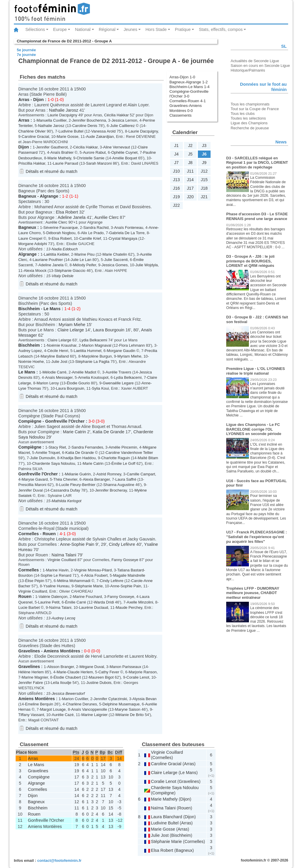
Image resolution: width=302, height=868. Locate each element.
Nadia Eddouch (65, 249)
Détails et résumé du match (51, 171)
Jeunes (130, 29)
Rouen (49, 534)
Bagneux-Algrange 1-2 (189, 82)
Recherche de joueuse (250, 128)
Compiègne (30, 421)
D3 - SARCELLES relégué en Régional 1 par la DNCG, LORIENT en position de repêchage (257, 163)
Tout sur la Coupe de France (255, 109)
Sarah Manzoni (99, 163)
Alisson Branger (61, 667)
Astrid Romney (109, 474)
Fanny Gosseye (125, 560)
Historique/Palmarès (248, 70)
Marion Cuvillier (75, 699)
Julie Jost (59, 362)
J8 (190, 163)
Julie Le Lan (81, 260)
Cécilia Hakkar (116, 115)
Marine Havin (57, 570)
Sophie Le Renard (56, 575)
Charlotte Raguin (115, 458)
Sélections (35, 29)
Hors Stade (156, 29)
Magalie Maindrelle (129, 575)
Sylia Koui (100, 388)
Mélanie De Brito (130, 715)
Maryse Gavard (35, 479)
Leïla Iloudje (61, 683)
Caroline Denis (85, 126)
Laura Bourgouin (109, 330)
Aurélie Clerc (106, 217)
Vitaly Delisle (63, 276)
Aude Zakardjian (100, 137)
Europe (60, 29)
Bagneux (27, 196)
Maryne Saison (128, 709)
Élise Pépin (35, 581)
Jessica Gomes (115, 265)
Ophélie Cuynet (124, 152)
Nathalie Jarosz (64, 110)
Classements (181, 115)
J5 (190, 154)
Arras (24, 100)
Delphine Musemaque (121, 704)
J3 (204, 146)
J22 (176, 205)
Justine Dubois (99, 683)
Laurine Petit (49, 602)
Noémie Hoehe (31, 362)
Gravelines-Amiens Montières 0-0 (186, 108)
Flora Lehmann (132, 345)
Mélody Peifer (84, 265)
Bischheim (29, 309)
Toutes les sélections (248, 118)
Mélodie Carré (54, 372)
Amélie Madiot (84, 372)
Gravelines (29, 651)
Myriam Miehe (72, 325)
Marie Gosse (67, 137)
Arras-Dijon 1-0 (182, 77)
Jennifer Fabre (31, 683)
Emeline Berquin (39, 704)
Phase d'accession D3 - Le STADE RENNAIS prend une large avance (257, 216)
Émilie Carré (75, 602)
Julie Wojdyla (147, 265)
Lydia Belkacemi (93, 340)
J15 (204, 180)
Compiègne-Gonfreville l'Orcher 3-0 (189, 94)
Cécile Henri (58, 351)
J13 (176, 180)
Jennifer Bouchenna (89, 120)
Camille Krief (90, 238)
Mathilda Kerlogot (67, 501)
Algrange (49, 196)
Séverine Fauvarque (61, 228)
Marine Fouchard (88, 597)
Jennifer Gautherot (52, 147)
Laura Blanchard (167, 817)
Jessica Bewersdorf (68, 693)
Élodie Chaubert (67, 677)
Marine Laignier (95, 715)
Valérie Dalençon (53, 597)
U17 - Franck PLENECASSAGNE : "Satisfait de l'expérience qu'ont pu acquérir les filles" (257, 537)
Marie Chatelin (115, 254)
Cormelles (29, 534)
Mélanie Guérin (78, 474)
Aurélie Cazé (63, 715)
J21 (204, 197)
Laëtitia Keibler (56, 254)
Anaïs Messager (59, 377)
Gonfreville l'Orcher (65, 421)
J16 (176, 188)
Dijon (38, 100)
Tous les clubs (243, 114)
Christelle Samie (91, 158)
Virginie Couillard (62, 560)
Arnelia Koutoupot (93, 377)
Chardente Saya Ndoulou (54, 463)
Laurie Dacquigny (62, 115)
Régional (107, 29)
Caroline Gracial (36, 137)
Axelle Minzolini (140, 602)
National (83, 29)
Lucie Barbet (29, 607)
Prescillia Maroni (32, 485)
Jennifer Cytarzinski (110, 699)
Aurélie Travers (118, 372)
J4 (176, 154)
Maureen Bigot (101, 677)
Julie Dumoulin (43, 458)
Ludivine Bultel (71, 131)
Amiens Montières (62, 651)
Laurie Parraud (65, 163)
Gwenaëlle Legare (118, 383)
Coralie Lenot (138, 677)
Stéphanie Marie (89, 586)
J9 (204, 163)
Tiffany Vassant (31, 715)
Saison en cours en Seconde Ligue (260, 66)
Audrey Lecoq (63, 618)
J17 (190, 188)
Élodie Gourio (78, 383)
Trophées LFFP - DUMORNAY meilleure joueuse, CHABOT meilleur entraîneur (253, 593)
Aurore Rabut (94, 152)
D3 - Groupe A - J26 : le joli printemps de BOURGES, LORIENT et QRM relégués (250, 261)
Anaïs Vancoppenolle (89, 709)
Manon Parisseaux (125, 667)
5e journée (26, 50)
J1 (176, 146)
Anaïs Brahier (62, 152)
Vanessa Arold (103, 131)
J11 (190, 171)
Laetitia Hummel (88, 351)
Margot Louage (53, 709)
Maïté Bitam (148, 458)
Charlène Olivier (32, 131)
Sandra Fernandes (87, 447)
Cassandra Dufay (65, 490)
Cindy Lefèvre (122, 544)
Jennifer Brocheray (111, 490)
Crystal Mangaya (123, 238)
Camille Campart (141, 474)
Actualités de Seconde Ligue (255, 61)
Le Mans (52, 309)
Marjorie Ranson (143, 672)
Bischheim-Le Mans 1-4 (190, 87)
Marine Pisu (84, 254)
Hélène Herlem (31, 672)
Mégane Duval (92, 667)
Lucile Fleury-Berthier (77, 485)
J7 (176, 163)
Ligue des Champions (249, 123)
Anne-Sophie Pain (77, 544)
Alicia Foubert (96, 575)
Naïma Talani (64, 555)
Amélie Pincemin (123, 447)
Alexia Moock (35, 271)
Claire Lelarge (71, 330)
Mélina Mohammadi (74, 581)
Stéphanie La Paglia (92, 362)
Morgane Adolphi (33, 244)
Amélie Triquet (48, 453)
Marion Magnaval (97, 345)
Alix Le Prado (92, 233)
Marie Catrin (74, 432)
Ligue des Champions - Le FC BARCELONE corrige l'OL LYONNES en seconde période (254, 429)
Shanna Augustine (119, 485)
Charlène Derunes (82, 704)
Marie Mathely (59, 158)
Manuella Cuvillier (52, 120)
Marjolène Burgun (97, 356)
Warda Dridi (104, 602)
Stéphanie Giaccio (70, 271)
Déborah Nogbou (61, 233)
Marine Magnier (35, 677)
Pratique (183, 29)
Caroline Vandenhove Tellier (129, 453)
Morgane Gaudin (121, 351)
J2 (190, 146)
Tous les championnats (250, 104)
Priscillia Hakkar (32, 163)
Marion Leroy (48, 383)
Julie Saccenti (116, 260)
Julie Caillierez (122, 126)
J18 (204, 188)
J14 (190, 180)
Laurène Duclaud (94, 607)
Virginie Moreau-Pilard (93, 570)
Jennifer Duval (31, 490)
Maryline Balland (55, 356)
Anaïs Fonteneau (129, 228)
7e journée (26, 55)
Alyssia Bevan (144, 699)
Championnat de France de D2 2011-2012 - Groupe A (64, 41)
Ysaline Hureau (56, 586)
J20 (190, 197)
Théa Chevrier (65, 479)
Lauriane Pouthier (48, 260)
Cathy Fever (109, 672)
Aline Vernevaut (117, 147)
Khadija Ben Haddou (78, 458)
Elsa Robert (67, 212)
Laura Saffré (126, 479)
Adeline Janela (72, 217)
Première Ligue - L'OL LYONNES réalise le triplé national (256, 371)
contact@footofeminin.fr (59, 860)
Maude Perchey (129, 607)
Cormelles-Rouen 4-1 (188, 101)
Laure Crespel (30, 238)
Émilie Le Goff (123, 463)
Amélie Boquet (125, 158)
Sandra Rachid (96, 228)
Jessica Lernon (124, 120)
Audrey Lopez (30, 351)
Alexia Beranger (96, 479)
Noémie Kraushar (62, 345)
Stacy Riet (57, 447)
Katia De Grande (108, 432)
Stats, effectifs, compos (221, 29)
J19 (176, 197)
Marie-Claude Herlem (75, 672)
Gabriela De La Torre (127, 233)
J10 (176, 171)
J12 (204, 171)
